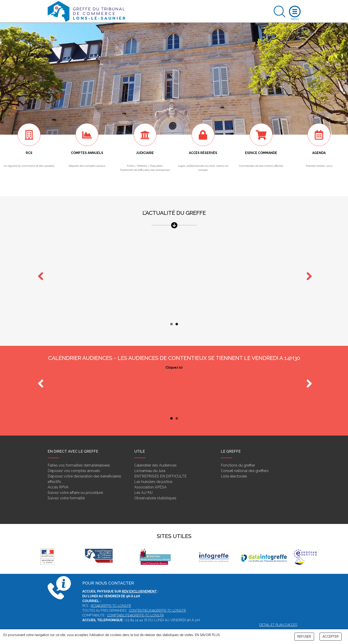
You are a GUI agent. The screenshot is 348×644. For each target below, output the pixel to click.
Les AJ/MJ (143, 484)
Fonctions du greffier (238, 456)
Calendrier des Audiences (155, 456)
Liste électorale (234, 467)
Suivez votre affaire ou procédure (75, 484)
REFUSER (304, 636)
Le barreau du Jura (150, 462)
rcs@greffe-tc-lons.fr (111, 597)
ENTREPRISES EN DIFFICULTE (160, 467)
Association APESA (150, 478)
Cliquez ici (174, 359)
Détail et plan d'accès (278, 616)
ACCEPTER (331, 636)
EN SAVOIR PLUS (207, 635)
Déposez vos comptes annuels (74, 462)
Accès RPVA (58, 478)
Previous (41, 375)
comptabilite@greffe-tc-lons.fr (135, 606)
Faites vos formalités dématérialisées (79, 456)
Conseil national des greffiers (245, 462)
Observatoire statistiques (155, 489)
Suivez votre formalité (66, 489)
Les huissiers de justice (153, 473)
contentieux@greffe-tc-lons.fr (157, 602)
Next (307, 272)
